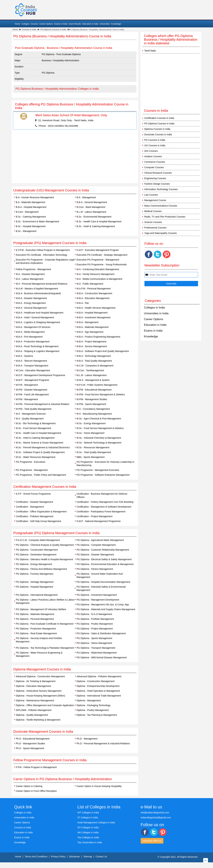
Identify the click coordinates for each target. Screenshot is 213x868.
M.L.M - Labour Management (92, 375)
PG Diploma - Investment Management (97, 595)
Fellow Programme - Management (33, 269)
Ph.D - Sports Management (30, 748)
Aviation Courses (153, 156)
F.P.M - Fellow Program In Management (36, 767)
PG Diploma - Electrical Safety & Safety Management (104, 559)
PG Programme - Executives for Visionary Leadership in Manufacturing (105, 464)
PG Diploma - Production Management (36, 629)
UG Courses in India (155, 145)
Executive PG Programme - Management (98, 260)
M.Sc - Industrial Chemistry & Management (99, 438)
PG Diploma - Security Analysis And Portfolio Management (39, 640)
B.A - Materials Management (31, 202)
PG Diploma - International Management (37, 595)
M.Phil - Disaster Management (31, 390)
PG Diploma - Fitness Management (95, 569)
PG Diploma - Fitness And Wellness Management (41, 569)
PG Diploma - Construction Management (37, 550)
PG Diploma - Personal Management (35, 619)
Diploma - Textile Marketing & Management (38, 720)
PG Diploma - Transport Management (96, 648)
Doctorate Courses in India (158, 134)
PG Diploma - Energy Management (34, 564)
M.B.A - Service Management (92, 346)
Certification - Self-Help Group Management (38, 521)
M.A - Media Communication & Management (99, 279)
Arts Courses (151, 151)
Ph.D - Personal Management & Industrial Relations (103, 743)
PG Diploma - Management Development (98, 600)
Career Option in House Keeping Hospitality (99, 786)
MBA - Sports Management (91, 457)
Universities (105, 24)
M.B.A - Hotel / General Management (35, 317)
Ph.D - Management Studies (30, 743)
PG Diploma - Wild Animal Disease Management (102, 657)
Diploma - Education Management (33, 686)
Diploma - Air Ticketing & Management (36, 681)
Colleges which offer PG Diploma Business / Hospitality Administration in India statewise (171, 40)
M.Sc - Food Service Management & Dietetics (100, 428)
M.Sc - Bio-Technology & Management (36, 423)
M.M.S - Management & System (93, 380)
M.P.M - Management (27, 385)
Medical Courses (153, 211)
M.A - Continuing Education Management (98, 269)
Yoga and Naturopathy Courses (160, 233)
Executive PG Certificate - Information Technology (42, 255)
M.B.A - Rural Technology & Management (37, 346)
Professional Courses (155, 228)
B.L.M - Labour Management (91, 212)
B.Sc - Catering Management (31, 217)
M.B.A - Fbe (83, 303)
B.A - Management (86, 197)
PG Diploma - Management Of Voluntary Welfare (41, 609)
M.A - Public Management (90, 284)
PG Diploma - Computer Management (96, 545)
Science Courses (153, 222)
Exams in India (61, 24)
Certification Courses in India (159, 118)
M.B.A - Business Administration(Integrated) (38, 293)
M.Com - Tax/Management (90, 370)
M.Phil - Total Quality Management (34, 409)
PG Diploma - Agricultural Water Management (100, 540)
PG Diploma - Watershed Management (97, 653)
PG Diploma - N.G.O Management (94, 614)
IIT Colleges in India (88, 818)
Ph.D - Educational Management (33, 739)
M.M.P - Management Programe (32, 380)
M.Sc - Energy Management (91, 423)
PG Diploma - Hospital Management (34, 587)
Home (17, 24)
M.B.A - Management (88, 322)
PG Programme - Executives (31, 462)
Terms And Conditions (36, 857)
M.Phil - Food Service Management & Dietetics (101, 394)
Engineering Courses (155, 178)
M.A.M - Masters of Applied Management (37, 289)
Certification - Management (30, 507)
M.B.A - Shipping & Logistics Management (38, 351)
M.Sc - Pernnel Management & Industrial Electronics (43, 447)
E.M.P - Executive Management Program (98, 250)
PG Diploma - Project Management (95, 629)
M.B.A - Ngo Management (90, 332)
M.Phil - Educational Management (94, 390)
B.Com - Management (27, 212)
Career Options (46, 24)
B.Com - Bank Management (91, 207)
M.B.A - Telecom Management (31, 361)
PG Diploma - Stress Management (94, 643)
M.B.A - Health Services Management (96, 308)
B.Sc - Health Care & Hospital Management (99, 221)
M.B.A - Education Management (93, 298)
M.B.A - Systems (24, 356)
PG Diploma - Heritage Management (35, 582)
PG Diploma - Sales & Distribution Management (101, 633)
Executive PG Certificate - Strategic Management (102, 255)
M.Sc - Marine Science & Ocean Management (40, 443)
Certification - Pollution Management (35, 516)
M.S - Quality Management (30, 419)
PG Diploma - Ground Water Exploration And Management (100, 575)
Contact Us (101, 857)
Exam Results (75, 24)
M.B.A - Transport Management (32, 366)
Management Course (155, 200)
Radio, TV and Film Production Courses (165, 217)
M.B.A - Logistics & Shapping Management (38, 322)
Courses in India (29, 30)
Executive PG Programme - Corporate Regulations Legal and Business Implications (45, 261)
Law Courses (151, 195)
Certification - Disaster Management (34, 502)
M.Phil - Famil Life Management (32, 394)
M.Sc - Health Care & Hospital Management (38, 433)
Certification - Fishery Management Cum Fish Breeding (105, 502)
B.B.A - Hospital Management (31, 207)
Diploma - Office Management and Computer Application (45, 705)
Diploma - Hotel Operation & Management (98, 691)
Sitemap (88, 857)
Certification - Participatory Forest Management (101, 512)
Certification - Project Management (95, 516)
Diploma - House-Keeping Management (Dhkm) (40, 696)
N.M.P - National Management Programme (99, 521)
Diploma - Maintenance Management (35, 700)
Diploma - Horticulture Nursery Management (39, 691)
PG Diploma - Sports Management (94, 638)
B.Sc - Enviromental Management (94, 217)
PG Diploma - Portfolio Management (95, 619)
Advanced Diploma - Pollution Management (99, 676)
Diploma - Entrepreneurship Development (98, 686)
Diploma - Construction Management (96, 681)
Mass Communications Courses (161, 206)
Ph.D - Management (87, 739)
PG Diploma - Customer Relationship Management (103, 550)
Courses (34, 24)
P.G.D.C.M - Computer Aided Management (38, 540)
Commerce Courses (155, 162)
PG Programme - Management (32, 470)
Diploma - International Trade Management (99, 696)
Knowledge (116, 24)
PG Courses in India (155, 140)
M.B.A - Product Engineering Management (98, 337)
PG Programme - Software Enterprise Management (103, 475)
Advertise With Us (152, 841)
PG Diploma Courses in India (53, 30)
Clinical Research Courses (158, 173)
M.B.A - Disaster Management (31, 298)
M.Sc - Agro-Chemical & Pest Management (99, 419)
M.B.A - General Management (31, 308)
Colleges (25, 24)
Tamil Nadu (150, 51)
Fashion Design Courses (157, 184)
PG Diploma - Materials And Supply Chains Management (106, 609)
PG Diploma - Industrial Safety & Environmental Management (101, 588)
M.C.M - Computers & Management (95, 366)
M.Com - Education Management (33, 370)
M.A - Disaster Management (30, 274)
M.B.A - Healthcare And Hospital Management (40, 313)
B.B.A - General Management (92, 202)
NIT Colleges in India (88, 813)
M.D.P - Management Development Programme (40, 375)
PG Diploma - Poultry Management (95, 624)
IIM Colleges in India (88, 832)
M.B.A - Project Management (91, 342)
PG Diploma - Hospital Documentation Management (103, 582)
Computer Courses (154, 167)
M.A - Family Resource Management (95, 274)
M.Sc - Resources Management (93, 447)
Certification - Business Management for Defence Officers (102, 495)
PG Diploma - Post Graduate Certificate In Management (45, 624)
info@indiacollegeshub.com (155, 813)
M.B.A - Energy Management (31, 303)
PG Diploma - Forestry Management (35, 574)
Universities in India (156, 313)
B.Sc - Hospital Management (31, 226)
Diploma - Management (89, 700)
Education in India (90, 24)
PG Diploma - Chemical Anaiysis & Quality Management (45, 545)
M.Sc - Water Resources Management (36, 457)
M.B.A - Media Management (30, 332)
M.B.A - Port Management (29, 337)
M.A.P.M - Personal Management (94, 289)
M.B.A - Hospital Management (92, 313)
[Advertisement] (75, 158)
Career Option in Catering (29, 786)
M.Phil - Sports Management (91, 404)
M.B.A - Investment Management (94, 317)
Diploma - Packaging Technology (94, 705)
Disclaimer (74, 857)
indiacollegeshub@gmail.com (156, 818)
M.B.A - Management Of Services (33, 327)
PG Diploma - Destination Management (36, 555)
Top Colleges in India (88, 837)
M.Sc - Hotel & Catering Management (35, 438)
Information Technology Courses (161, 189)
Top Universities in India (90, 842)
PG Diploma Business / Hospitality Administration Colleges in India (57, 89)
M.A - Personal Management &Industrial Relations (42, 284)
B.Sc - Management (26, 231)
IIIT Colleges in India (88, 827)
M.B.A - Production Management (33, 342)
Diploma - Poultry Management (93, 710)
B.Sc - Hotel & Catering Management (96, 226)
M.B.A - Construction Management (94, 293)
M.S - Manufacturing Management (94, 414)
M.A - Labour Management (30, 279)
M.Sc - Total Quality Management (94, 452)
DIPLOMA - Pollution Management (34, 710)
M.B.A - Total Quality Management (94, 361)
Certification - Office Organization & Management (41, 512)
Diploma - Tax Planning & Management (97, 715)
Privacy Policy (58, 857)
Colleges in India (154, 308)
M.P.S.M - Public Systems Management (97, 385)
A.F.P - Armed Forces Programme (33, 494)
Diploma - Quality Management (32, 715)
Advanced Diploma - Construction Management (40, 676)
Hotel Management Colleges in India (96, 823)
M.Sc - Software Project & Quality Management (40, 452)
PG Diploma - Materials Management (35, 614)
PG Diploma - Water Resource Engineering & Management (39, 654)
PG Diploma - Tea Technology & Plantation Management (45, 648)
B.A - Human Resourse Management (35, 197)
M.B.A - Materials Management (93, 327)
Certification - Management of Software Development (104, 507)
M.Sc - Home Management (90, 433)
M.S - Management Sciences (31, 414)
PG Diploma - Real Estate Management (36, 633)
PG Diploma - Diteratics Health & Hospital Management (44, 559)
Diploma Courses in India (157, 129)
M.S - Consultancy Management (93, 409)
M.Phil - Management (27, 399)
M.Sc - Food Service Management (33, 428)
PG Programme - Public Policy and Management (41, 475)
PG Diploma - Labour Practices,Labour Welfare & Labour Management (45, 601)
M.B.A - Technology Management (94, 356)
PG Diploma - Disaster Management (95, 555)
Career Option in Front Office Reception (36, 791)
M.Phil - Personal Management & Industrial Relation (43, 404)
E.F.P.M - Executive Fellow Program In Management (43, 250)
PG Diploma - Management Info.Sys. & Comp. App (103, 605)
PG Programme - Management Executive (98, 470)
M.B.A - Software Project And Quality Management (103, 351)
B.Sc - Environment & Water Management (37, 221)
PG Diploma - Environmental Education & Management (105, 564)
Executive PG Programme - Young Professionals (102, 264)
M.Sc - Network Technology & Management (99, 443)
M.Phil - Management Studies (92, 399)
